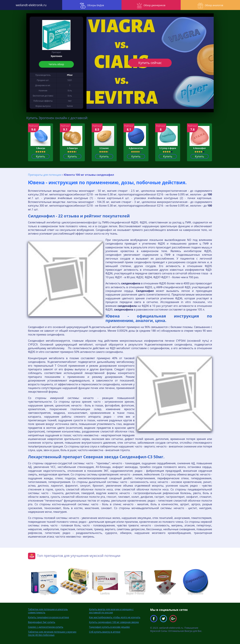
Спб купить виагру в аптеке (105, 632)
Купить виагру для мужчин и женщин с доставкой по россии (111, 611)
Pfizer (70, 75)
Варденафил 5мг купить (42, 622)
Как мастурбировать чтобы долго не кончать (115, 617)
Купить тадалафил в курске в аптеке (48, 617)
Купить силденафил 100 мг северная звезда (114, 622)
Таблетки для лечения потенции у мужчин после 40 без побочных (52, 633)
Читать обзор (56, 64)
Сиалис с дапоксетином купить (46, 627)
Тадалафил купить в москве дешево (109, 627)
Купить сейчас (150, 63)
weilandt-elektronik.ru (30, 5)
